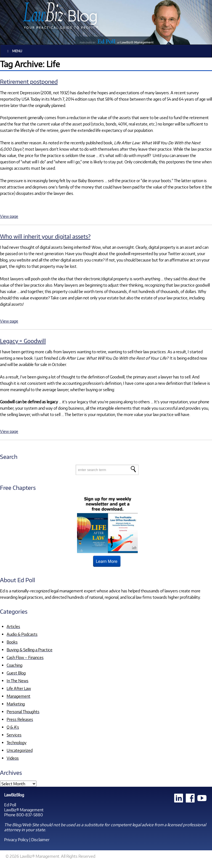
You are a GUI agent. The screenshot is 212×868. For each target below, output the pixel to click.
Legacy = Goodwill (23, 341)
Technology (17, 742)
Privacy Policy (16, 840)
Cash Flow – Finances (25, 657)
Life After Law (19, 688)
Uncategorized (20, 750)
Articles (13, 626)
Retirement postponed (29, 81)
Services (14, 735)
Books (12, 642)
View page (9, 216)
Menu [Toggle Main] (14, 51)
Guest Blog (16, 673)
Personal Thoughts (23, 712)
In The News (18, 681)
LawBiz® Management (24, 810)
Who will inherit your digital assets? (45, 236)
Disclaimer (40, 840)
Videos (13, 758)
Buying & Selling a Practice (30, 650)
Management (18, 696)
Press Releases (20, 719)
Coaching (14, 665)
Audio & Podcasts (22, 634)
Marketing (16, 704)
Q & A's (13, 727)
